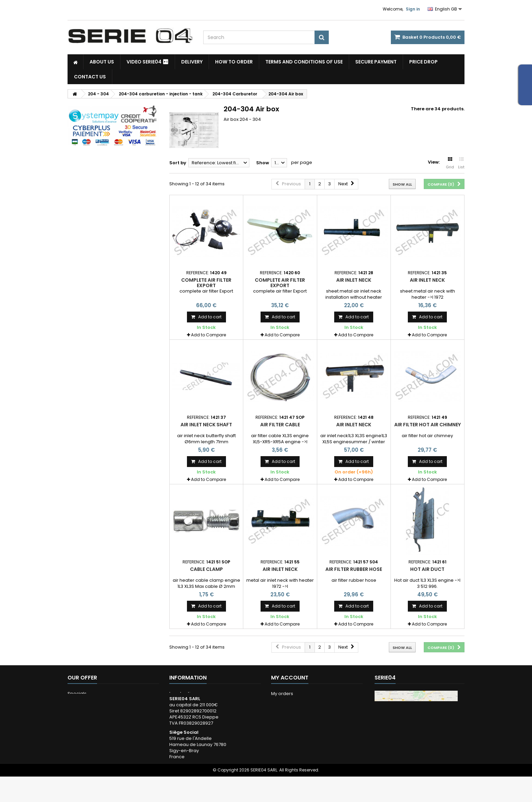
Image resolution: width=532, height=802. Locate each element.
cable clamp (206, 569)
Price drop (423, 62)
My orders (282, 694)
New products (83, 702)
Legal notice (183, 694)
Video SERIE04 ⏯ (148, 62)
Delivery (192, 62)
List (461, 163)
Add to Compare (208, 335)
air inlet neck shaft (206, 425)
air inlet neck (354, 280)
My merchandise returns (298, 702)
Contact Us (90, 77)
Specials (77, 694)
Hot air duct (427, 569)
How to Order (234, 62)
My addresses (287, 720)
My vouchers (285, 738)
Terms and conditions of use (304, 62)
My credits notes (289, 711)
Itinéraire (393, 774)
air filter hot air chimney (427, 425)
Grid (450, 163)
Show (263, 163)
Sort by (178, 163)
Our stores (79, 711)
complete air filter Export (206, 283)
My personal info (289, 729)
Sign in (413, 9)
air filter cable (280, 425)
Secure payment (376, 62)
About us (102, 62)
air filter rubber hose (354, 569)
